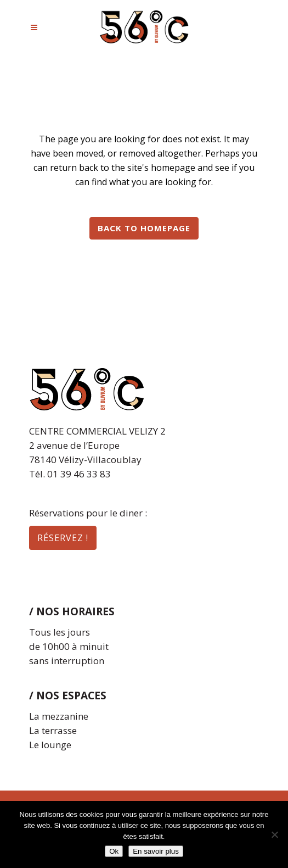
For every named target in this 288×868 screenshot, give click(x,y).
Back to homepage (144, 228)
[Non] (274, 834)
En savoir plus (156, 851)
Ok (114, 851)
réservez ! (63, 538)
